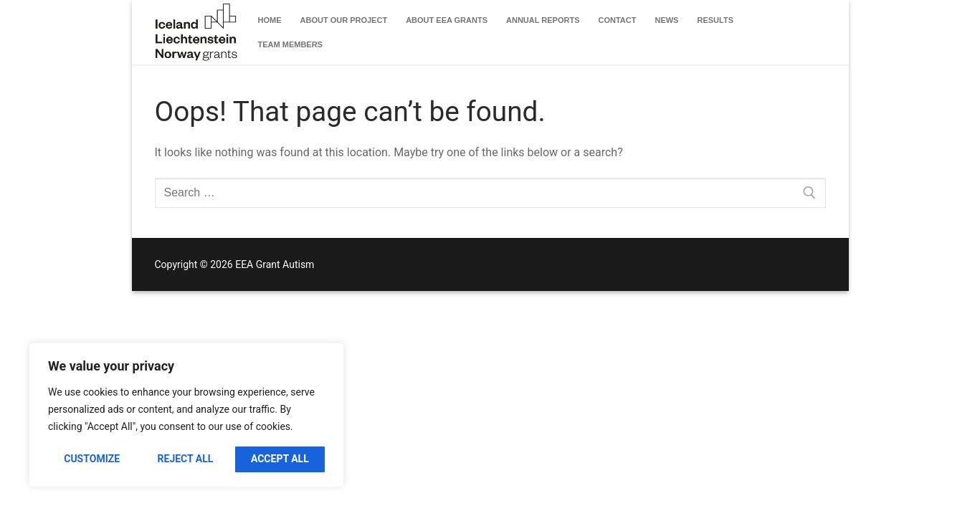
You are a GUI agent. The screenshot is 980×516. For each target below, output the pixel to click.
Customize (92, 459)
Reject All (186, 459)
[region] (186, 415)
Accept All (280, 459)
